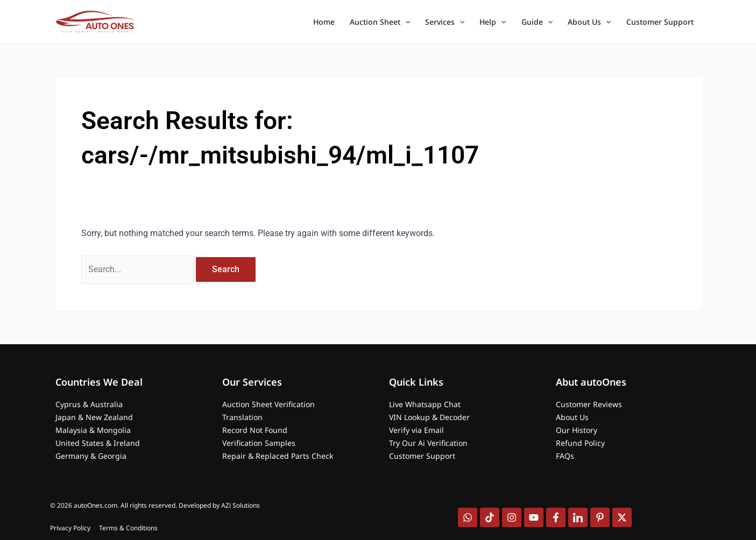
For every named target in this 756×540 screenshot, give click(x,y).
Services (445, 22)
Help (493, 22)
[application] (405, 22)
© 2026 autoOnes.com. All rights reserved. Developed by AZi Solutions (155, 505)
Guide (537, 22)
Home (324, 22)
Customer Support (660, 22)
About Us (589, 22)
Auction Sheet (380, 22)
